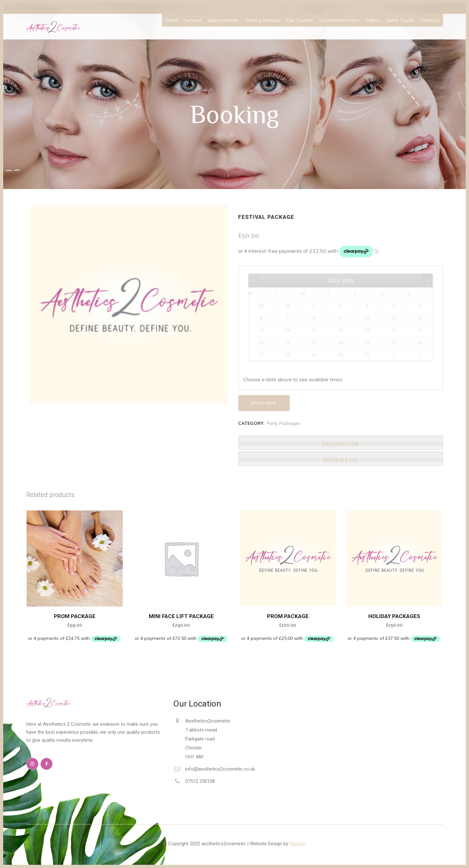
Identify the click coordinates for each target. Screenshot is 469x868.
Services (193, 20)
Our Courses (300, 20)
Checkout (430, 20)
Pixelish (297, 844)
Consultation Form (339, 20)
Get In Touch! (400, 20)
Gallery (373, 20)
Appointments (223, 20)
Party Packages (283, 423)
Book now (264, 403)
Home (172, 20)
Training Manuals (263, 20)
